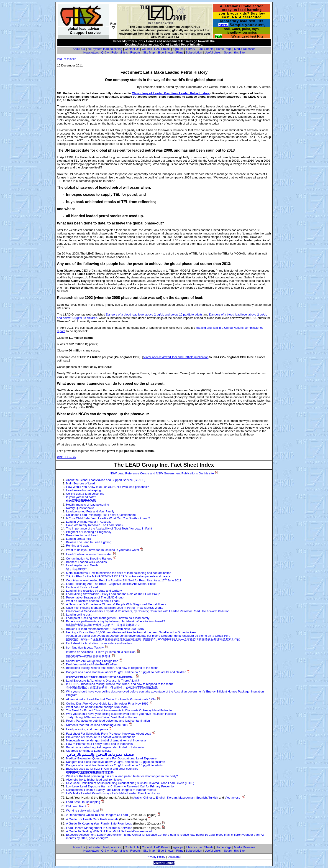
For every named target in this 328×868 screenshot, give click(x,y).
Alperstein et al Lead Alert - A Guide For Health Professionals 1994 (111, 699)
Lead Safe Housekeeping (83, 802)
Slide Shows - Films (170, 52)
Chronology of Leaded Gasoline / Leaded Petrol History (171, 93)
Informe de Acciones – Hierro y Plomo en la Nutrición (101, 652)
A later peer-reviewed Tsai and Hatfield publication (176, 357)
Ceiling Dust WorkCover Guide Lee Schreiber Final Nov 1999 (107, 704)
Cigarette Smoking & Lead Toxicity (89, 751)
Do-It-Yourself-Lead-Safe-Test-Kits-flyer (92, 664)
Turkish (213, 798)
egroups (178, 49)
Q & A (105, 52)
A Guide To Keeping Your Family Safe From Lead (99, 823)
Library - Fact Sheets (200, 49)
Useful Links (213, 52)
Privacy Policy (156, 857)
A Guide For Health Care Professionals (92, 819)
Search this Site (234, 52)
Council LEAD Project (156, 49)
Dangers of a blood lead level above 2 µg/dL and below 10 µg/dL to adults (154, 314)
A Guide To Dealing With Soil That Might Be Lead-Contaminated (109, 831)
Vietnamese (232, 798)
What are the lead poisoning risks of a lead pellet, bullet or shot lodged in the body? (122, 776)
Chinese (149, 798)
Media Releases (245, 49)
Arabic (137, 798)
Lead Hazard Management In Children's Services (99, 828)
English (161, 798)
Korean (172, 798)
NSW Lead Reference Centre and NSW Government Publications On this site (162, 473)
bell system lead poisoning (105, 49)
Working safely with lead (82, 811)
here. (223, 25)
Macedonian (186, 798)
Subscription (194, 52)
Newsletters (91, 52)
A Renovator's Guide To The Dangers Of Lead (97, 815)
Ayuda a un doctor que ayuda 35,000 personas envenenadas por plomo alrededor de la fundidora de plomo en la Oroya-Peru (148, 636)
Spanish (201, 798)
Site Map (149, 52)
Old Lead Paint (76, 806)
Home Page (224, 49)
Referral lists (120, 52)
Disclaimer (175, 857)
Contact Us (132, 49)
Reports (136, 52)
